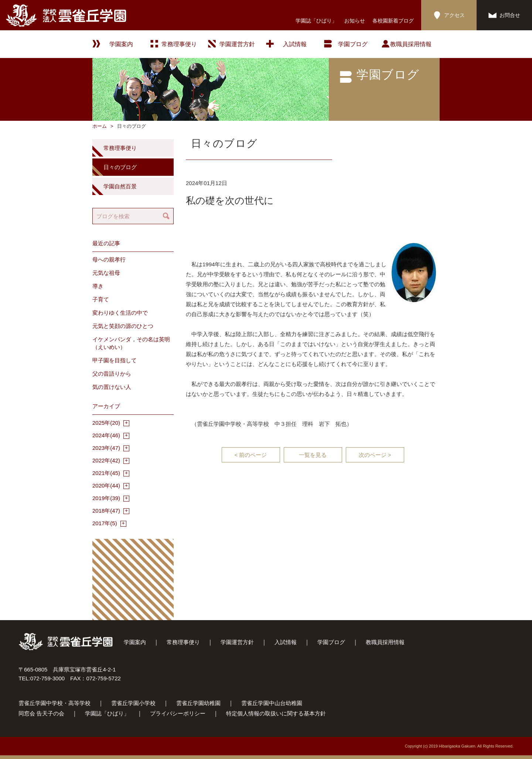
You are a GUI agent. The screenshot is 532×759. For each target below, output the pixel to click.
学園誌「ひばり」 (316, 21)
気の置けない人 (112, 387)
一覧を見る (313, 455)
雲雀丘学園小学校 (133, 703)
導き (98, 286)
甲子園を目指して (115, 360)
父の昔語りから (112, 374)
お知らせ (355, 21)
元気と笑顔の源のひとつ (123, 326)
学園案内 (135, 642)
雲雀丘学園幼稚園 (198, 703)
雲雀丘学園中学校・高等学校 (54, 703)
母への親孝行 (109, 259)
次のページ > (375, 455)
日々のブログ (120, 167)
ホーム (100, 126)
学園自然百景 (120, 186)
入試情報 (295, 44)
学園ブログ (331, 642)
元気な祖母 (106, 273)
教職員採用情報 (411, 44)
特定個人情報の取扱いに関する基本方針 (276, 713)
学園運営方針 (237, 44)
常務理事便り (179, 44)
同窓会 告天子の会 (41, 713)
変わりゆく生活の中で (120, 313)
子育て (101, 299)
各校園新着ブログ (393, 21)
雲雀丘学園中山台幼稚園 (272, 703)
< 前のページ (251, 455)
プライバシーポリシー (178, 713)
